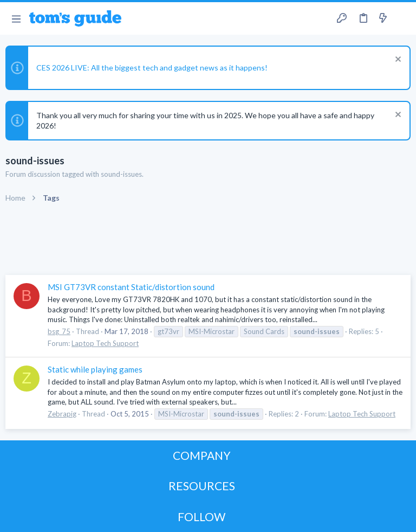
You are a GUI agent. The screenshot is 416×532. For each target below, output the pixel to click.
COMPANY (202, 455)
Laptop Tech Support (105, 343)
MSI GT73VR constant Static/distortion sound (131, 287)
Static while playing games (95, 369)
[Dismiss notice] (397, 60)
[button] (16, 18)
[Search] (401, 19)
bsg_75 (59, 331)
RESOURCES (202, 486)
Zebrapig (62, 414)
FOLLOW (201, 517)
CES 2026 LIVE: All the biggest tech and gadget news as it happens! (152, 68)
